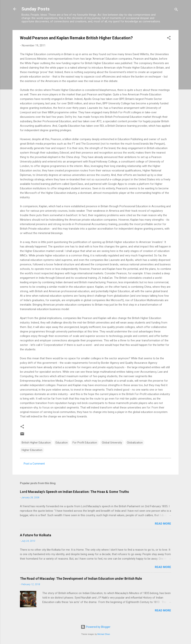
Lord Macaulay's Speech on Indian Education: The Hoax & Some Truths (74, 492)
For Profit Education (85, 443)
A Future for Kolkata (36, 535)
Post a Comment (34, 464)
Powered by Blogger (96, 627)
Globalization (135, 443)
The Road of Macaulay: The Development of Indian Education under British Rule (81, 579)
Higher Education (32, 450)
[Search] (176, 10)
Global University (112, 443)
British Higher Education (36, 443)
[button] (169, 38)
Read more (163, 524)
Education (62, 443)
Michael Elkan (104, 634)
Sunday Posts (36, 9)
